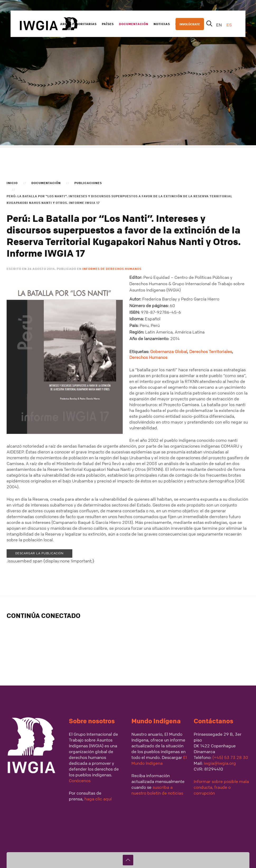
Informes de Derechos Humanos (112, 269)
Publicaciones (88, 183)
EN (219, 25)
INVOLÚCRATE (190, 24)
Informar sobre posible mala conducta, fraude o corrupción (221, 787)
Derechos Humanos (148, 357)
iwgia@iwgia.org (220, 763)
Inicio (12, 183)
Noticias (162, 24)
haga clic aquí (98, 799)
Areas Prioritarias (78, 24)
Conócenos (80, 781)
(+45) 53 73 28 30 (230, 757)
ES (229, 25)
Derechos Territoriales (211, 351)
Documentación (134, 24)
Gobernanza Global (169, 351)
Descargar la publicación (39, 553)
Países (108, 24)
